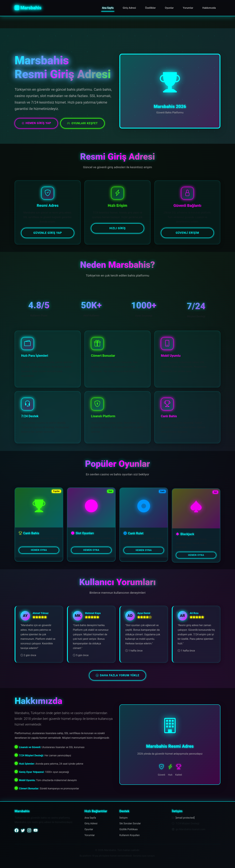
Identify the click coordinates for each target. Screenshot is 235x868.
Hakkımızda (209, 8)
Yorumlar (188, 8)
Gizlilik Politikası (129, 829)
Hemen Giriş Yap (36, 123)
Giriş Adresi (129, 8)
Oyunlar (169, 8)
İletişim (124, 818)
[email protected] (185, 818)
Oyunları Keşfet (82, 123)
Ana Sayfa (108, 8)
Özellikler (150, 8)
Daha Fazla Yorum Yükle (118, 675)
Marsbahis (28, 8)
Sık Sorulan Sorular (130, 823)
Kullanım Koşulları (130, 835)
